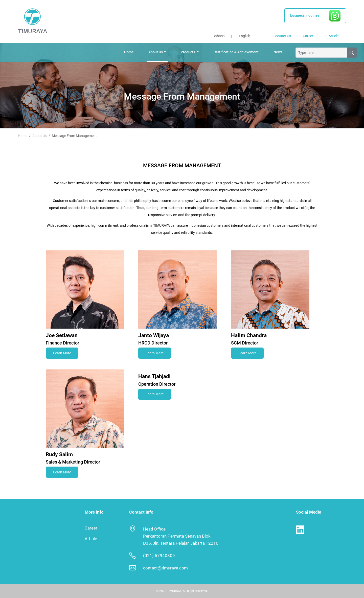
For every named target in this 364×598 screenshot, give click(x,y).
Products (188, 52)
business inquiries (315, 16)
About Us (156, 52)
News (278, 52)
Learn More (62, 353)
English (245, 36)
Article (334, 36)
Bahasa (219, 36)
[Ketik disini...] (321, 53)
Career (308, 36)
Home (129, 52)
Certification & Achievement (236, 52)
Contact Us (282, 36)
